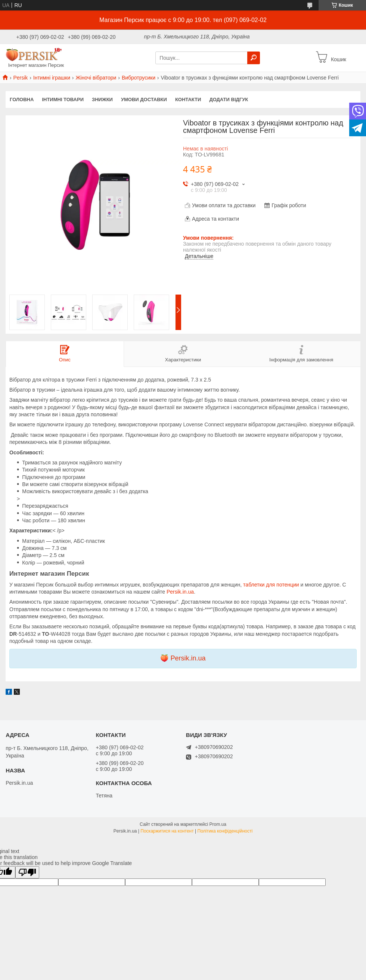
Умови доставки (144, 99)
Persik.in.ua (180, 592)
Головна (22, 99)
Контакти (188, 99)
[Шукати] (254, 58)
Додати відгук (229, 99)
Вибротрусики (139, 78)
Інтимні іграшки (52, 78)
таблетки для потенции (271, 585)
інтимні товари (63, 99)
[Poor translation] (27, 872)
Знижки (102, 99)
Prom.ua (218, 824)
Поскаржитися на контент (167, 831)
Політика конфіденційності (225, 831)
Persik (20, 78)
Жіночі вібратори (96, 78)
